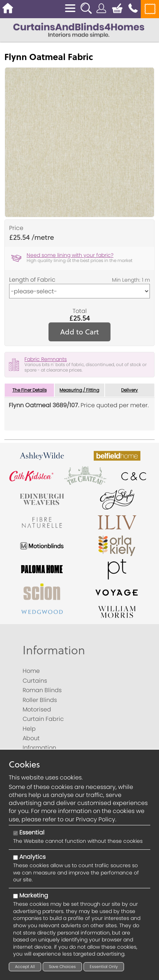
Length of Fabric (32, 280)
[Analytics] (15, 858)
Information (54, 650)
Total (80, 311)
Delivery (129, 390)
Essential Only (104, 967)
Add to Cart (79, 332)
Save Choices (62, 967)
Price (16, 228)
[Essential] (15, 833)
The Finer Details (30, 390)
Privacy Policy (96, 819)
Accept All (25, 967)
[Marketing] (15, 896)
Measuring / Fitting (79, 390)
